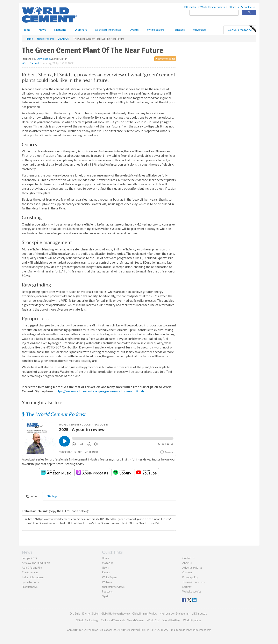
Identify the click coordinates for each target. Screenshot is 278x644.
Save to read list (165, 59)
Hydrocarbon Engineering (174, 614)
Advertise (199, 30)
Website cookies (192, 591)
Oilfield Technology (87, 620)
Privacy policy (190, 577)
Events (134, 30)
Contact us (248, 7)
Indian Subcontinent (33, 577)
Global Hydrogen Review (115, 614)
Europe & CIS (29, 558)
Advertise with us (192, 568)
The (54, 414)
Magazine (60, 30)
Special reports (30, 582)
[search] (214, 13)
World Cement (30, 63)
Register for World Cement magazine (205, 7)
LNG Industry (199, 614)
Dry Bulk (75, 614)
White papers (156, 30)
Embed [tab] (32, 496)
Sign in (234, 7)
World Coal (154, 620)
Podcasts (179, 30)
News (105, 568)
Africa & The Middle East (36, 563)
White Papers (110, 577)
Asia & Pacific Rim (32, 568)
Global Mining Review (145, 614)
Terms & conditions (193, 582)
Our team (188, 572)
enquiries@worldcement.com (194, 630)
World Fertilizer (172, 620)
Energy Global (90, 614)
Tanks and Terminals (113, 620)
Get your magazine (242, 29)
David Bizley (44, 59)
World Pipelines (192, 620)
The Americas (30, 572)
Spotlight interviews (108, 30)
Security (187, 587)
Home (27, 30)
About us (187, 563)
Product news (30, 587)
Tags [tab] (52, 496)
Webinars (81, 30)
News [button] (42, 30)
